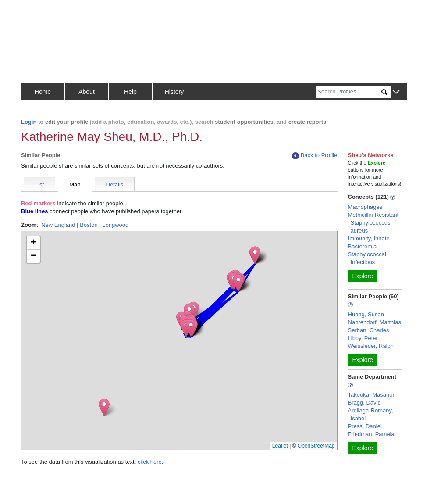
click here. (151, 462)
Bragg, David (364, 403)
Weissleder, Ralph (371, 346)
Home (43, 92)
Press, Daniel (365, 426)
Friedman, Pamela (371, 434)
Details (115, 184)
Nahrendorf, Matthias (375, 322)
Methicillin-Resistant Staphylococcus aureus (373, 223)
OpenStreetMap (316, 446)
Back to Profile (315, 156)
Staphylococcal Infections (367, 258)
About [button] (87, 92)
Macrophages (365, 207)
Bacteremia (363, 246)
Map (75, 184)
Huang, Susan (366, 314)
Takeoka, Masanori (372, 395)
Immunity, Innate (369, 238)
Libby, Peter (363, 338)
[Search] (348, 92)
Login (29, 122)
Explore (363, 276)
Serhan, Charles (369, 330)
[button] (396, 92)
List (39, 184)
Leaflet (280, 446)
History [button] (174, 92)
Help (130, 92)
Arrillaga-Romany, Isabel (371, 414)
